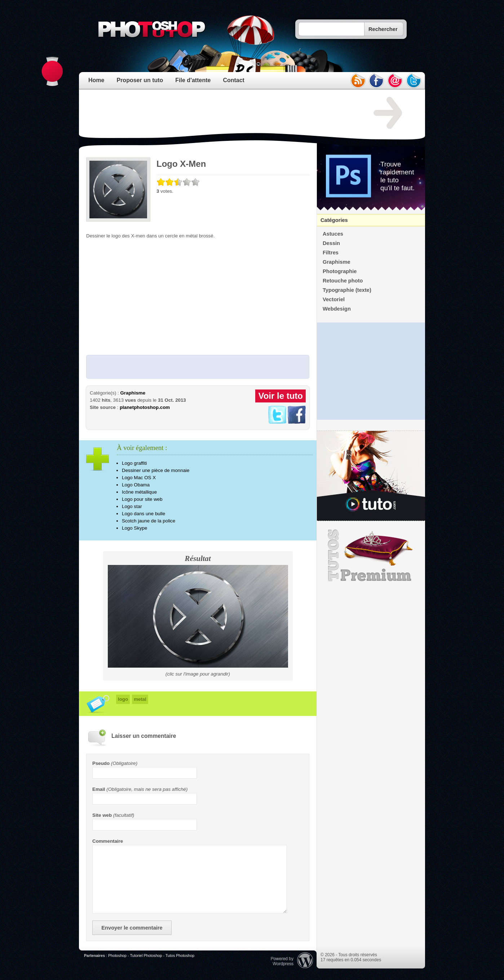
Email (99, 789)
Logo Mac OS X (139, 478)
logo (123, 699)
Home (96, 80)
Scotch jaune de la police (149, 521)
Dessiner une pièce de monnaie (156, 470)
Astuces (333, 234)
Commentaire (108, 841)
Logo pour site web (142, 499)
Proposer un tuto (140, 80)
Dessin (331, 243)
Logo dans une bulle (143, 514)
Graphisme (133, 393)
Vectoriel (334, 299)
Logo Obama (136, 485)
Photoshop (117, 955)
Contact (234, 80)
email (395, 81)
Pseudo (101, 763)
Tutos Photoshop (180, 955)
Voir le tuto (280, 396)
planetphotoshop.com (145, 407)
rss (358, 81)
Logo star (132, 506)
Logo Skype (134, 528)
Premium (371, 556)
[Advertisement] (217, 113)
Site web (102, 815)
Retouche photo (343, 281)
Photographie (340, 271)
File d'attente (193, 80)
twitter (414, 81)
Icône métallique (139, 492)
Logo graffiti (134, 463)
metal (140, 699)
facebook (376, 81)
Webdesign (337, 309)
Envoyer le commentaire (132, 928)
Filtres (331, 253)
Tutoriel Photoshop (146, 955)
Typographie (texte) (347, 290)
